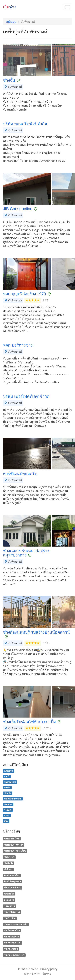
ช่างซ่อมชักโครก (12, 839)
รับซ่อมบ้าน (9, 906)
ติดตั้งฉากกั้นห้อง (12, 875)
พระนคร (8, 804)
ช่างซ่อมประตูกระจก (14, 845)
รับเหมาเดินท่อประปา (14, 955)
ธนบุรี (7, 776)
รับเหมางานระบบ (12, 943)
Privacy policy (49, 969)
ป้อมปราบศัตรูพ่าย (13, 799)
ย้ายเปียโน (9, 900)
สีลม (6, 821)
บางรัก (7, 788)
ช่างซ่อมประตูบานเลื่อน (15, 851)
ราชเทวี (8, 810)
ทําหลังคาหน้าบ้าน (13, 888)
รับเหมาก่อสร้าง (11, 937)
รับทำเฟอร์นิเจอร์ (12, 912)
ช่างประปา (9, 857)
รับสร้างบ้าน (10, 918)
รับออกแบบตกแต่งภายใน (16, 924)
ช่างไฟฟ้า (8, 863)
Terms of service (28, 969)
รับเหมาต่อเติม (11, 949)
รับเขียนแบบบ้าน (12, 930)
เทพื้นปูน (11, 22)
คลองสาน (8, 771)
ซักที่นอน (8, 869)
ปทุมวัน (8, 793)
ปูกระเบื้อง (9, 894)
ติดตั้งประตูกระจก (12, 882)
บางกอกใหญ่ (10, 782)
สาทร (7, 815)
